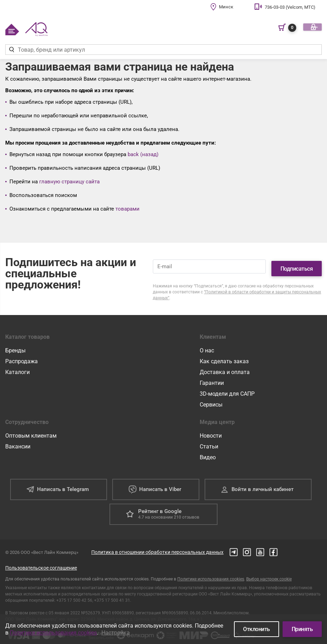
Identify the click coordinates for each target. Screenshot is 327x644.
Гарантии (212, 379)
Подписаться (297, 265)
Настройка (116, 633)
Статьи (209, 443)
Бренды (15, 347)
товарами (127, 209)
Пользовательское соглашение (41, 564)
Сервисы (211, 401)
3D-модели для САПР (227, 390)
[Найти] (11, 50)
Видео (208, 453)
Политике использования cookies (211, 575)
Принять (302, 629)
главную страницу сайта (69, 182)
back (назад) (143, 154)
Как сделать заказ (224, 357)
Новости (211, 432)
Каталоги (17, 368)
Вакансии (18, 443)
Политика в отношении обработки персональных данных (157, 548)
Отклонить (257, 629)
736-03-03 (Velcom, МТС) (290, 7)
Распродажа (22, 357)
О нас (207, 347)
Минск (226, 7)
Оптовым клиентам (31, 432)
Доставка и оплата (225, 368)
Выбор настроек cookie (269, 575)
